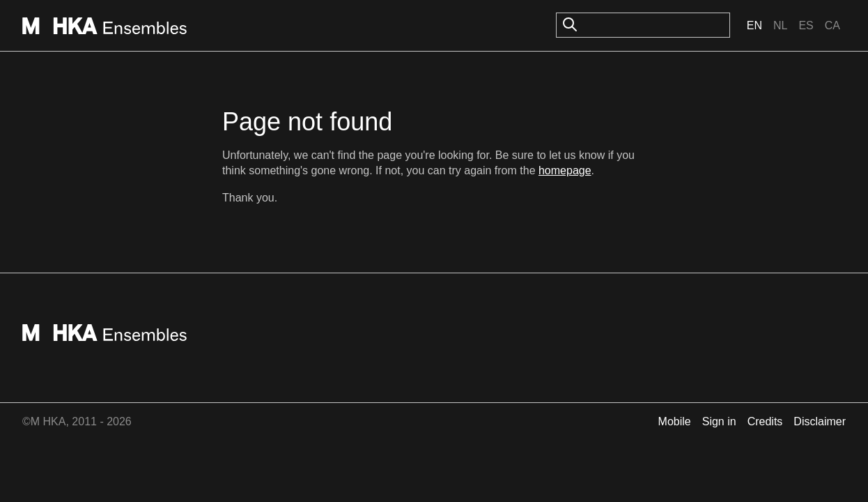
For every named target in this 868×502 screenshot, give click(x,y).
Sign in (719, 421)
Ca (832, 25)
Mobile (675, 421)
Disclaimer (820, 421)
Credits (765, 421)
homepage (565, 170)
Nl (780, 25)
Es (806, 25)
